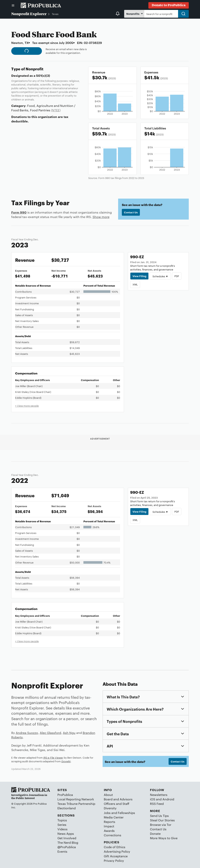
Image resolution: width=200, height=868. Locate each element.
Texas (55, 14)
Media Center (114, 817)
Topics (62, 820)
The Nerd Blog (68, 842)
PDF (177, 276)
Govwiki (66, 761)
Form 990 (19, 212)
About (108, 795)
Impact (109, 826)
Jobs (107, 813)
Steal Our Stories (162, 820)
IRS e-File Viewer (53, 757)
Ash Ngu (69, 733)
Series (62, 825)
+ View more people (27, 406)
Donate (155, 834)
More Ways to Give (164, 838)
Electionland (67, 808)
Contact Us (131, 212)
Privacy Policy (114, 861)
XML (135, 284)
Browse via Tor (161, 825)
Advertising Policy (117, 851)
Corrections (113, 835)
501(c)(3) (43, 75)
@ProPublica (67, 847)
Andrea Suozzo (27, 733)
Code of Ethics (115, 847)
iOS (153, 799)
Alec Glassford (50, 733)
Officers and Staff (116, 804)
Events (62, 851)
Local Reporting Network (76, 799)
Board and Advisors (118, 799)
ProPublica (65, 795)
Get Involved (67, 838)
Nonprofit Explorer (29, 14)
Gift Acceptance (116, 856)
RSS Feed (157, 804)
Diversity (110, 808)
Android (168, 799)
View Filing (139, 276)
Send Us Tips (159, 816)
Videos (62, 829)
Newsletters (159, 795)
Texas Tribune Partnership (76, 804)
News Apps (66, 834)
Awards (109, 831)
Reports (110, 822)
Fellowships (126, 813)
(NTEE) (56, 110)
